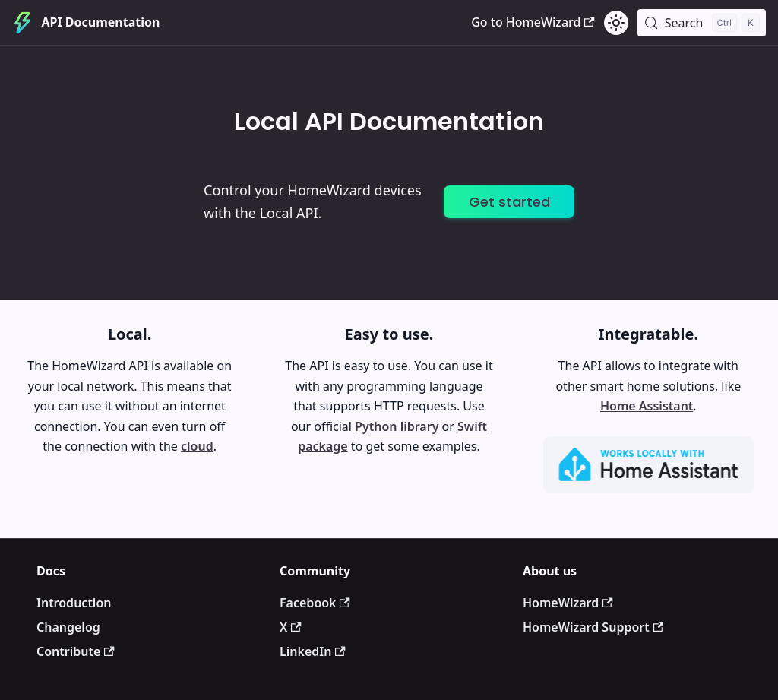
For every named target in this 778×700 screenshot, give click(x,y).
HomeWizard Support (593, 627)
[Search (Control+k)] (702, 23)
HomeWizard (568, 603)
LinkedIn (313, 651)
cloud (197, 446)
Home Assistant (647, 406)
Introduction (74, 603)
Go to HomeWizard (533, 22)
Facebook (315, 603)
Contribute (76, 651)
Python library (397, 426)
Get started (509, 202)
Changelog (68, 627)
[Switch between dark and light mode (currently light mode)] (616, 23)
